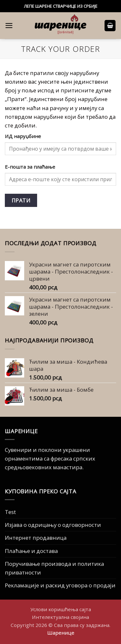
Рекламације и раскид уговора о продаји (60, 585)
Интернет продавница (36, 538)
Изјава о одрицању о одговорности (53, 525)
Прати (21, 200)
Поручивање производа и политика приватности (54, 568)
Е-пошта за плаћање (30, 167)
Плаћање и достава (31, 551)
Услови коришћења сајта (61, 609)
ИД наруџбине (23, 136)
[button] (9, 26)
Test (10, 512)
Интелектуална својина (60, 617)
